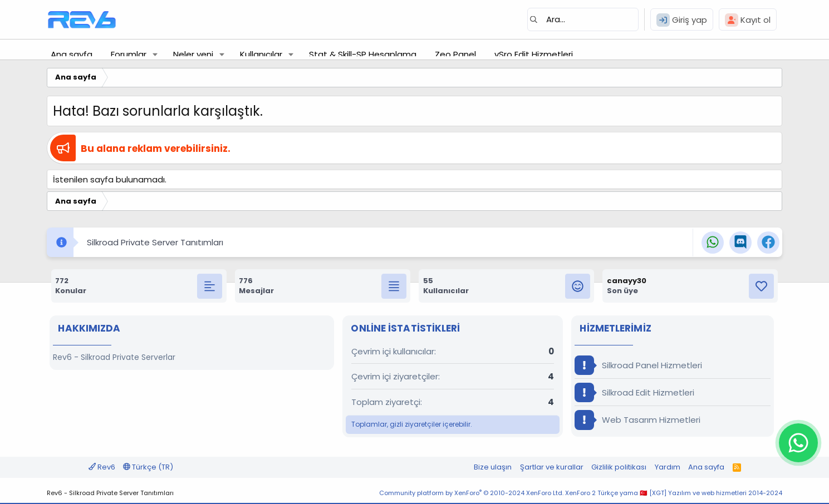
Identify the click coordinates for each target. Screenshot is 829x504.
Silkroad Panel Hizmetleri (638, 365)
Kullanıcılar (261, 54)
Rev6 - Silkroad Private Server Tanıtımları (110, 493)
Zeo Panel (455, 54)
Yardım (668, 467)
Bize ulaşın (493, 467)
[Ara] (583, 19)
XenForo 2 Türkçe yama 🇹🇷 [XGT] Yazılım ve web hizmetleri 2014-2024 (674, 493)
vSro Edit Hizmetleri (534, 54)
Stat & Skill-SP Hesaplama (363, 54)
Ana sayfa (72, 54)
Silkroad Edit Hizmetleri (634, 392)
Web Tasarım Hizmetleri (637, 420)
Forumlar (129, 54)
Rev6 (102, 467)
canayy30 (627, 281)
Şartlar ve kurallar (552, 467)
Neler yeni (193, 54)
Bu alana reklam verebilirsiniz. (156, 149)
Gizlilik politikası (619, 467)
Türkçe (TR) (148, 467)
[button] (155, 54)
